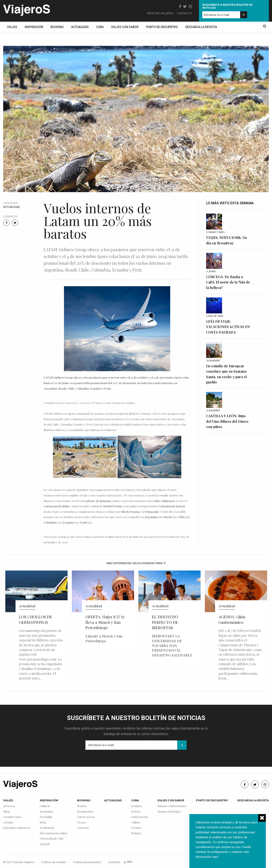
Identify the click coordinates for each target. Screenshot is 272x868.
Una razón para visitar (54, 833)
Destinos (137, 806)
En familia (46, 817)
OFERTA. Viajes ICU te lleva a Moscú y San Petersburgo (105, 622)
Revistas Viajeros (160, 13)
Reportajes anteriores (17, 828)
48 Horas (9, 806)
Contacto (185, 13)
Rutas (7, 812)
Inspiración (34, 27)
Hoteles (82, 806)
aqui (215, 857)
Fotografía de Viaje (52, 839)
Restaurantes (85, 812)
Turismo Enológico (169, 812)
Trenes (82, 822)
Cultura (136, 822)
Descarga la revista (201, 27)
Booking (57, 27)
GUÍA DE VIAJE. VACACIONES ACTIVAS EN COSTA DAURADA (228, 327)
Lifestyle (45, 844)
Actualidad (80, 27)
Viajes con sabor (125, 27)
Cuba (100, 27)
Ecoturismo (47, 828)
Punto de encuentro (162, 27)
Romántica (46, 812)
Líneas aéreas (86, 817)
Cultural (45, 806)
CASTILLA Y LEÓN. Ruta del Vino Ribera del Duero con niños (227, 421)
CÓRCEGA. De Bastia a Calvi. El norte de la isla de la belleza (228, 282)
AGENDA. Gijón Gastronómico (232, 619)
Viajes (12, 27)
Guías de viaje (215, 316)
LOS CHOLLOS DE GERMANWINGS (35, 619)
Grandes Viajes (215, 232)
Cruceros (83, 828)
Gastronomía (140, 817)
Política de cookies (54, 862)
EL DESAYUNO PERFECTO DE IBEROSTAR (165, 622)
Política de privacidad (87, 862)
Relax (43, 822)
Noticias (136, 833)
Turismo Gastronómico (172, 806)
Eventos (136, 828)
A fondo (211, 271)
